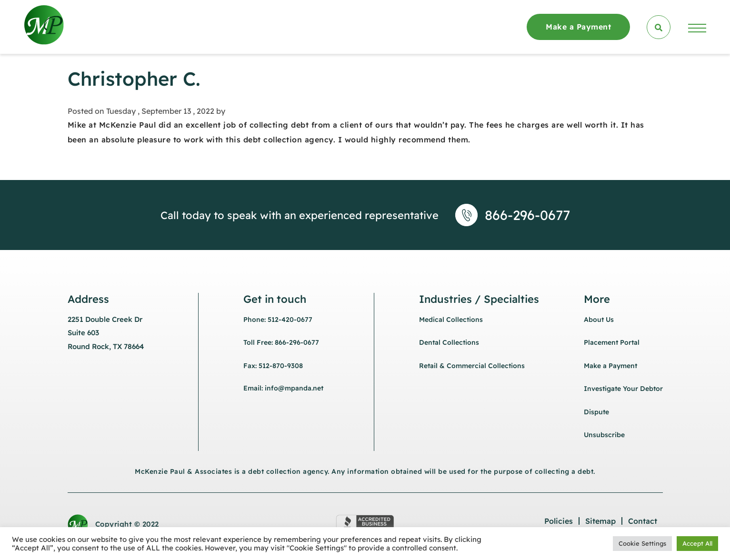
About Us (599, 320)
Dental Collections (449, 342)
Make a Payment (578, 27)
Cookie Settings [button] (642, 543)
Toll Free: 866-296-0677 (281, 342)
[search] (659, 27)
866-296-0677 (527, 215)
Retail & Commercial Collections (472, 366)
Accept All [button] (697, 543)
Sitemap (600, 521)
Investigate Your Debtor (623, 389)
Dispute (596, 412)
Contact (643, 521)
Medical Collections (451, 320)
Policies (559, 521)
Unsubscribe (604, 435)
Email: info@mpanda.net (283, 388)
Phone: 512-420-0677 (278, 320)
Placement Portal (612, 342)
